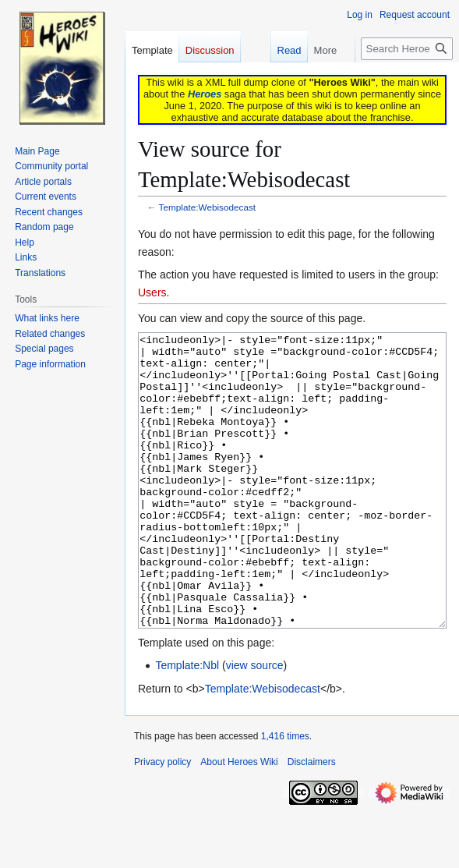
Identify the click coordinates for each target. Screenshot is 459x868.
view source (255, 724)
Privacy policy (162, 820)
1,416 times (285, 795)
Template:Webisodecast (208, 207)
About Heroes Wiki (239, 820)
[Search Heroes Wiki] (407, 49)
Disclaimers (312, 820)
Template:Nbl (187, 724)
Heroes (205, 94)
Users (152, 292)
